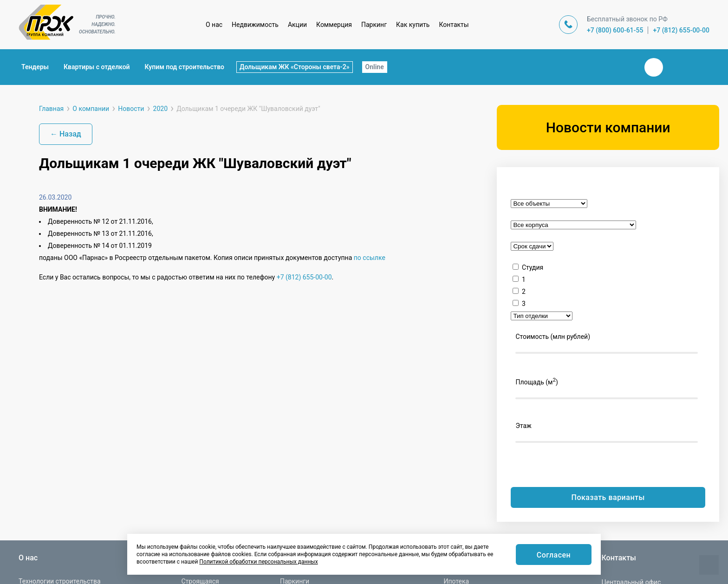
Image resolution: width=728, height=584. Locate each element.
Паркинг (374, 25)
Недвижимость (255, 25)
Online (375, 67)
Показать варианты (608, 497)
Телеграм (676, 67)
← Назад (66, 134)
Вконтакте (654, 67)
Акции (297, 25)
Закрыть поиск (624, 67)
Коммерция (334, 25)
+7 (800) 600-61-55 (615, 30)
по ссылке (370, 258)
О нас (214, 25)
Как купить (413, 25)
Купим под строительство (185, 67)
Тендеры (35, 67)
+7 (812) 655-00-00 (681, 30)
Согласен (553, 555)
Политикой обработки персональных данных (258, 562)
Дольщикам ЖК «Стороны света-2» (295, 67)
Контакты (454, 25)
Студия (533, 267)
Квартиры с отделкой (97, 67)
